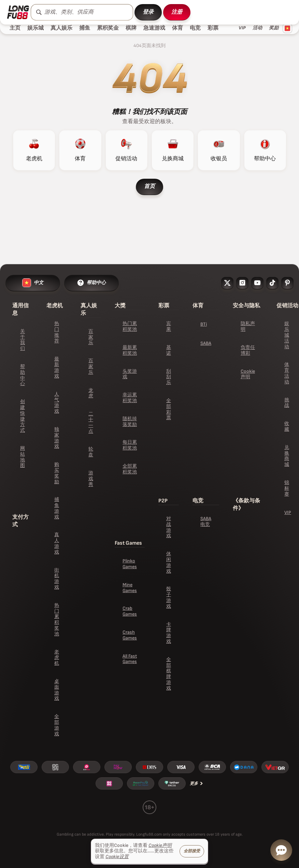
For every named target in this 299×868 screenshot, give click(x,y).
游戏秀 (91, 479)
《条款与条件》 (246, 505)
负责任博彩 (248, 350)
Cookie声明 (248, 374)
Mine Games (130, 588)
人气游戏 (57, 403)
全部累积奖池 (130, 469)
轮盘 (91, 452)
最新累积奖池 (130, 350)
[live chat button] (281, 850)
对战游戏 (169, 527)
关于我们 (23, 340)
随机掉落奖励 (130, 422)
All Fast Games (130, 659)
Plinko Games (130, 564)
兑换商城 (287, 456)
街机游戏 (57, 579)
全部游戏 (57, 725)
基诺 (169, 350)
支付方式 (20, 521)
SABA (206, 343)
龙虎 (91, 393)
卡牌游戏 (169, 633)
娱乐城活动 (287, 335)
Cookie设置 (117, 857)
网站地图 (23, 457)
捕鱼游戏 (57, 508)
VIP (288, 512)
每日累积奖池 (130, 445)
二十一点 (91, 422)
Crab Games (130, 611)
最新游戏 (57, 367)
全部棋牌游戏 (169, 674)
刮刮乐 (169, 377)
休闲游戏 (169, 562)
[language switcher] (33, 283)
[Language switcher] (287, 28)
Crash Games (130, 635)
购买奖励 (57, 473)
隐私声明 (248, 326)
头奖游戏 (130, 374)
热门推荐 (57, 332)
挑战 (287, 403)
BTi (204, 324)
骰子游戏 (169, 597)
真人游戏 (57, 543)
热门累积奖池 (57, 620)
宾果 (169, 326)
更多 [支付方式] (197, 784)
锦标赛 (287, 488)
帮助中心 (23, 375)
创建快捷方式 (23, 416)
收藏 (287, 426)
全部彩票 (169, 409)
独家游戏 (57, 438)
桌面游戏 (57, 690)
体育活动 (287, 373)
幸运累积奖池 (130, 398)
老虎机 (57, 658)
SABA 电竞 (206, 521)
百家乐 (91, 337)
